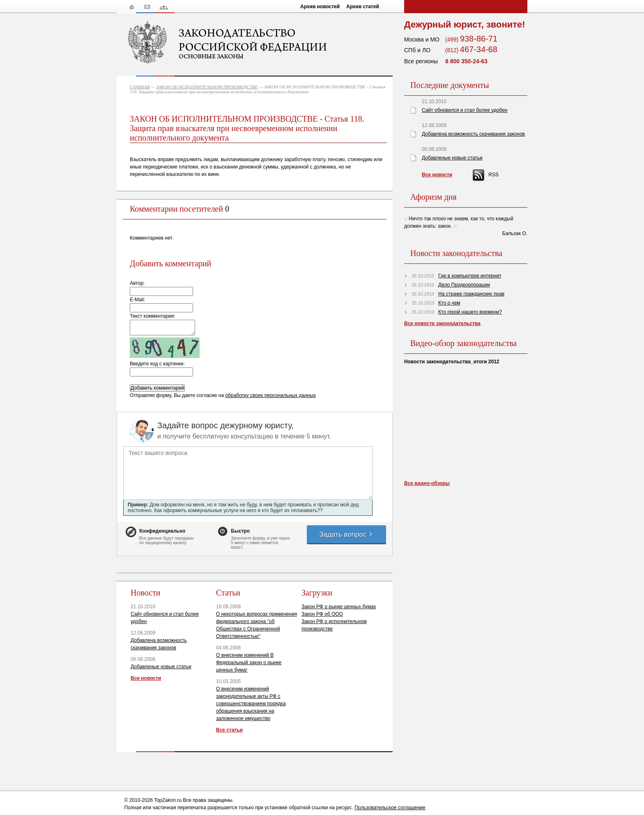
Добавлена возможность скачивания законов (473, 134)
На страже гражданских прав (471, 294)
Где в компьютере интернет (470, 276)
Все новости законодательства (442, 323)
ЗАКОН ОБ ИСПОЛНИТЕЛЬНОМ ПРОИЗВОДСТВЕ (207, 87)
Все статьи (229, 730)
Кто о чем (449, 303)
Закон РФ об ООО (322, 614)
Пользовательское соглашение (390, 808)
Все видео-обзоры (427, 483)
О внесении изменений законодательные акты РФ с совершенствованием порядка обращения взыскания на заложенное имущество (251, 704)
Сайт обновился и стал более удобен (465, 110)
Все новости (146, 678)
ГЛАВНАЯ (140, 87)
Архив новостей (320, 7)
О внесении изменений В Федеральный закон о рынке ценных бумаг (249, 663)
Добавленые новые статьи (161, 667)
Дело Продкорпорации (464, 285)
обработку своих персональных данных (270, 395)
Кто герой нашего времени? (470, 312)
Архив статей (363, 7)
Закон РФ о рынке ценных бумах (339, 607)
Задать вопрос (346, 534)
